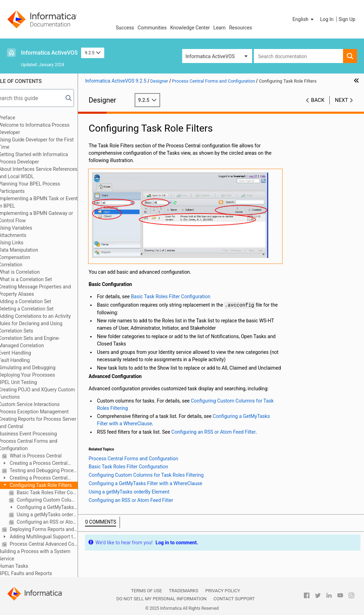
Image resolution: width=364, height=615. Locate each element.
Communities (152, 28)
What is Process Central (48, 456)
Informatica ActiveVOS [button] (210, 56)
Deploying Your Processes (40, 375)
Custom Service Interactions (42, 404)
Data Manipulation (31, 250)
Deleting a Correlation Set (39, 309)
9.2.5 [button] (92, 53)
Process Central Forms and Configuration (41, 445)
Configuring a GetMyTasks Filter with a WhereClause (55, 508)
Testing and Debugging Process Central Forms (56, 470)
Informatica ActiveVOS (49, 53)
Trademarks (184, 591)
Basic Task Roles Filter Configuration (60, 492)
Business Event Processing (41, 434)
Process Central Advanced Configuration (56, 544)
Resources (241, 28)
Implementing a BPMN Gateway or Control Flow (49, 217)
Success (125, 28)
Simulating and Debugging (40, 368)
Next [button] (342, 100)
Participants (25, 191)
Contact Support (234, 599)
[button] (304, 19)
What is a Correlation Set (38, 279)
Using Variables (28, 228)
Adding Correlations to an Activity (48, 316)
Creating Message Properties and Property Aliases (48, 290)
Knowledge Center (190, 28)
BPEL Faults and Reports (38, 573)
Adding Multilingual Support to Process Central (52, 537)
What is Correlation (32, 272)
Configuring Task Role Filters (53, 485)
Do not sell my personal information (162, 599)
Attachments (26, 235)
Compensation (27, 257)
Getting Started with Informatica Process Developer (46, 158)
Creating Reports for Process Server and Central (51, 423)
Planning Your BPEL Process (42, 184)
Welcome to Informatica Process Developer (47, 129)
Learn (219, 28)
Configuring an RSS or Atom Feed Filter (60, 522)
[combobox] (298, 56)
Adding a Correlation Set (38, 301)
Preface (20, 118)
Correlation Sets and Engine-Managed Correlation (42, 342)
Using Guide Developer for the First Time (49, 143)
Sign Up (347, 19)
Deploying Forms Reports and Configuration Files (56, 529)
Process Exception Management (47, 412)
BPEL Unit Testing (31, 382)
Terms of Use (147, 591)
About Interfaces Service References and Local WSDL (51, 173)
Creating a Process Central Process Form (48, 464)
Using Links (24, 243)
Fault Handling (27, 360)
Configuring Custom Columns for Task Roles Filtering (60, 500)
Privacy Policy (223, 591)
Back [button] (318, 100)
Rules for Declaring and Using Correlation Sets (44, 327)
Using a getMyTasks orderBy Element (60, 515)
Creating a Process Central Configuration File (48, 478)
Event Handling (28, 353)
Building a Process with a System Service (48, 555)
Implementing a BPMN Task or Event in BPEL (51, 202)
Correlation (24, 265)
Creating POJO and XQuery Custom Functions (50, 393)
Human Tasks (26, 566)
